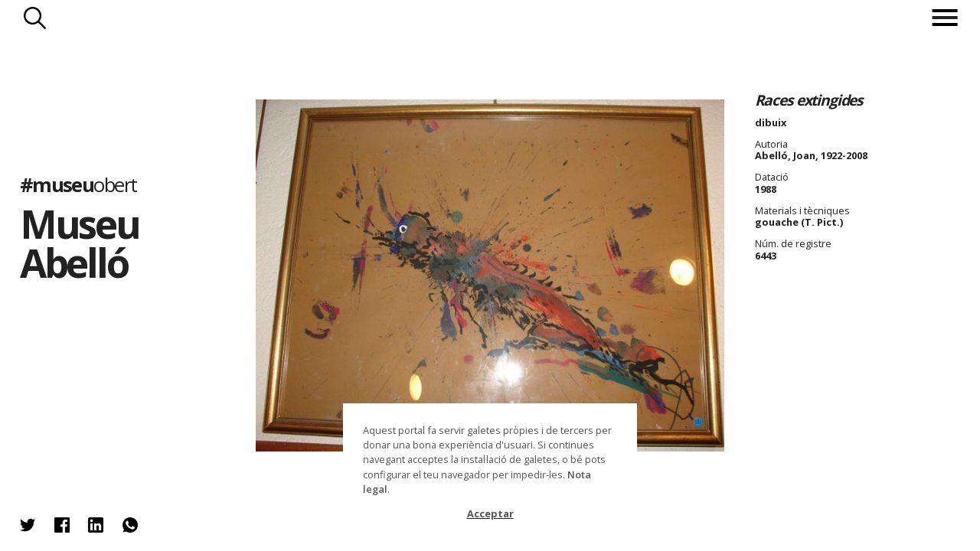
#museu (78, 184)
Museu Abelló (80, 243)
